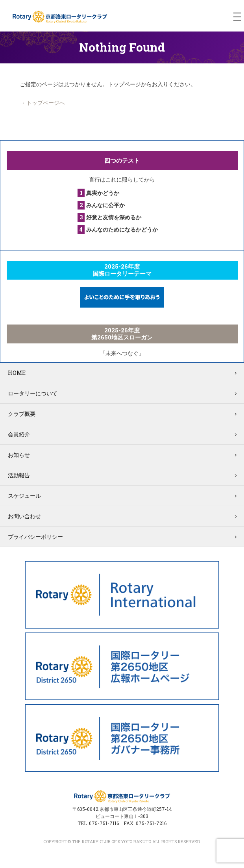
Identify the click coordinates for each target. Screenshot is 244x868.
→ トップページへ (42, 103)
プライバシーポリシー (35, 537)
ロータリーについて (33, 393)
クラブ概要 (22, 414)
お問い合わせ (24, 516)
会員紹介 (19, 434)
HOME (17, 373)
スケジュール (24, 496)
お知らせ (19, 455)
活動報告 (19, 475)
